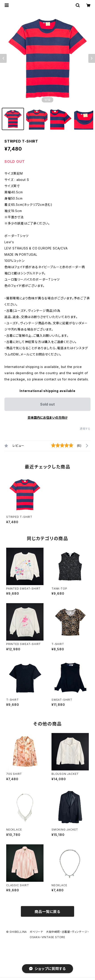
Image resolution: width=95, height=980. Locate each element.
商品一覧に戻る (47, 912)
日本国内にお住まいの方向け (47, 418)
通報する (85, 429)
